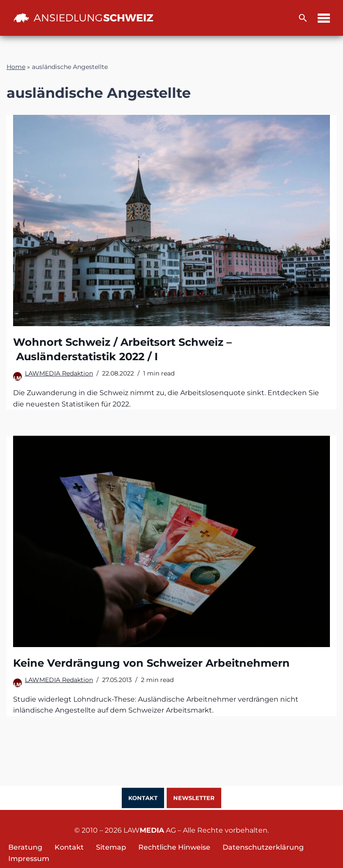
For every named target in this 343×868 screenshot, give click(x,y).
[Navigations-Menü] (324, 18)
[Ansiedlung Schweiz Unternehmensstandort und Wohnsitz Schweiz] (83, 18)
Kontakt (143, 799)
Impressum (29, 859)
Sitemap (111, 847)
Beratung (25, 847)
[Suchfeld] (303, 18)
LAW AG (150, 830)
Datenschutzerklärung (263, 847)
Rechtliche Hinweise (174, 847)
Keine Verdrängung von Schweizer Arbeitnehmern (151, 663)
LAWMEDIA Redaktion (59, 373)
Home (16, 67)
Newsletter (194, 799)
